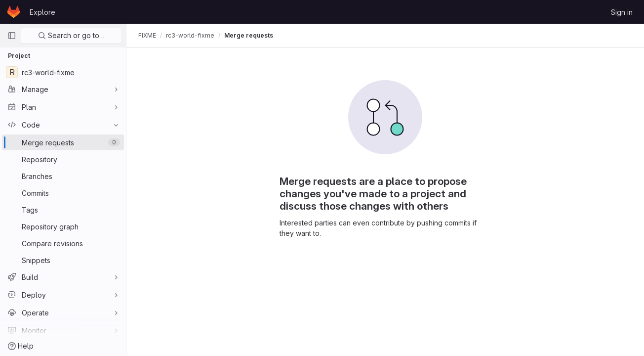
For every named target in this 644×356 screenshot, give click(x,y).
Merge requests (249, 35)
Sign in (622, 12)
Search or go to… (71, 35)
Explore (42, 12)
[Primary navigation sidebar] (12, 36)
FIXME (147, 35)
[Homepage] (14, 12)
